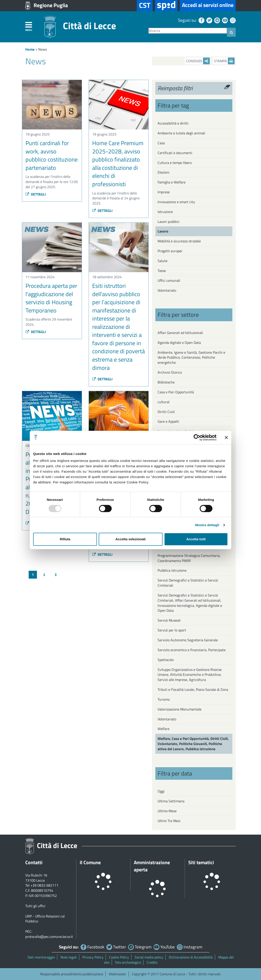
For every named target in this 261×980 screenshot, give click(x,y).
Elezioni (164, 172)
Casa (161, 143)
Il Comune (90, 862)
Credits (152, 962)
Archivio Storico (170, 372)
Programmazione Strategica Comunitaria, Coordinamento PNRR (189, 558)
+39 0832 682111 (44, 885)
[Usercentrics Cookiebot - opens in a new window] (197, 437)
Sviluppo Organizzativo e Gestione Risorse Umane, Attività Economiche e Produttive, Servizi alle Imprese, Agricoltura (190, 675)
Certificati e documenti (175, 153)
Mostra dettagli (207, 525)
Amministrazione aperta (152, 866)
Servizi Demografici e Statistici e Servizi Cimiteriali (188, 583)
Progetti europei (170, 251)
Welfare (164, 729)
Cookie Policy (119, 957)
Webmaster (118, 974)
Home (30, 49)
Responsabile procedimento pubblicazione (72, 974)
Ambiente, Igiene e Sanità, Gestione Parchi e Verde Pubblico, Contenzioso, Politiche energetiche (191, 358)
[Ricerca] (188, 31)
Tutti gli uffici (35, 906)
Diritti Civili (166, 412)
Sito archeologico (128, 962)
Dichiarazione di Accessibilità (191, 957)
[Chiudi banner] (226, 437)
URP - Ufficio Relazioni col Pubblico (45, 919)
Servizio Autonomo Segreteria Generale (188, 640)
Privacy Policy (93, 957)
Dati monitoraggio (41, 957)
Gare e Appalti (168, 421)
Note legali (69, 957)
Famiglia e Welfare (172, 182)
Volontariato (167, 290)
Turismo (164, 699)
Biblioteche (166, 382)
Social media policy (149, 957)
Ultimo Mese (167, 811)
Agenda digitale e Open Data (179, 342)
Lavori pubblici (169, 222)
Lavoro (163, 231)
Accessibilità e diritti (173, 123)
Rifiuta (65, 539)
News (43, 49)
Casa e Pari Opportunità (176, 392)
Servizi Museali (169, 620)
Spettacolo (166, 660)
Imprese (164, 192)
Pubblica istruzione (172, 570)
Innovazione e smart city (176, 202)
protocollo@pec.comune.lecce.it (49, 937)
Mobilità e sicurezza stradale (179, 241)
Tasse (162, 271)
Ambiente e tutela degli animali (181, 133)
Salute (163, 261)
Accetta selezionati (130, 539)
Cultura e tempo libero (175, 163)
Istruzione (165, 212)
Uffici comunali (169, 280)
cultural (164, 402)
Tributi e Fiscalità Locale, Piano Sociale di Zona (193, 689)
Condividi (198, 61)
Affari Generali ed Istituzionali (180, 333)
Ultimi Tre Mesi (169, 821)
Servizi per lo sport (172, 630)
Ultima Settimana (171, 801)
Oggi (161, 791)
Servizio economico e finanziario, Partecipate (192, 650)
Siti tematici (201, 862)
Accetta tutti (196, 539)
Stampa (224, 61)
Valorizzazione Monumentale (180, 709)
